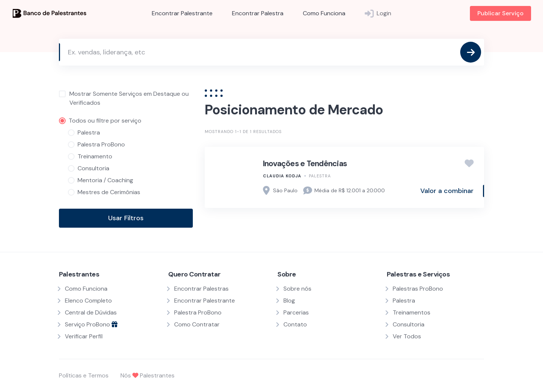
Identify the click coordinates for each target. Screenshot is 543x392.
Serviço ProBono (91, 324)
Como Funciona (324, 13)
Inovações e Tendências (305, 164)
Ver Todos (407, 336)
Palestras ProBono (418, 289)
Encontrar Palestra (258, 13)
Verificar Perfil (84, 336)
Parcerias (296, 312)
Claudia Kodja (282, 176)
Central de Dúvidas (91, 312)
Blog (289, 301)
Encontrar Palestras (201, 289)
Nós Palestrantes (147, 375)
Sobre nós (297, 289)
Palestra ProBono (198, 312)
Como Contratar (197, 324)
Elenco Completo (88, 301)
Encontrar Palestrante (182, 13)
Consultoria (409, 324)
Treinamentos (412, 312)
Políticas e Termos (84, 375)
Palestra (320, 176)
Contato (295, 324)
